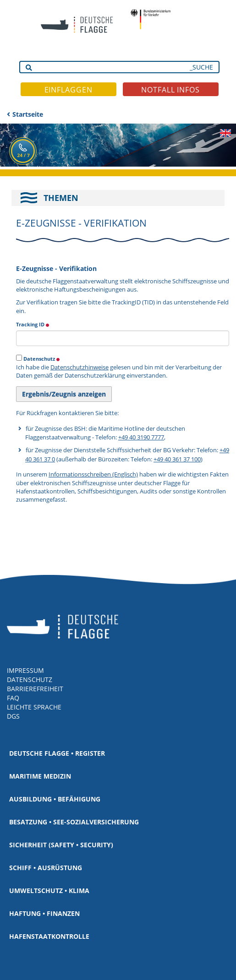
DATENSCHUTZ (30, 680)
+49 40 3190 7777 (141, 437)
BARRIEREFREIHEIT (35, 689)
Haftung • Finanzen (44, 913)
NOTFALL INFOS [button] (170, 90)
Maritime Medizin (40, 776)
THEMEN (61, 198)
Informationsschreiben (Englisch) (93, 474)
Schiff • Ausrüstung (46, 868)
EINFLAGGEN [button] (69, 90)
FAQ (13, 698)
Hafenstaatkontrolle (49, 936)
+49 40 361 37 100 (177, 459)
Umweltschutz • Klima (49, 891)
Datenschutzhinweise (80, 367)
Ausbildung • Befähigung (55, 799)
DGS (13, 716)
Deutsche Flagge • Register (57, 753)
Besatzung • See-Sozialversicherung (74, 822)
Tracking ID (33, 324)
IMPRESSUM (25, 670)
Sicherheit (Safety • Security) (61, 845)
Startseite (28, 114)
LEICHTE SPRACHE (34, 707)
